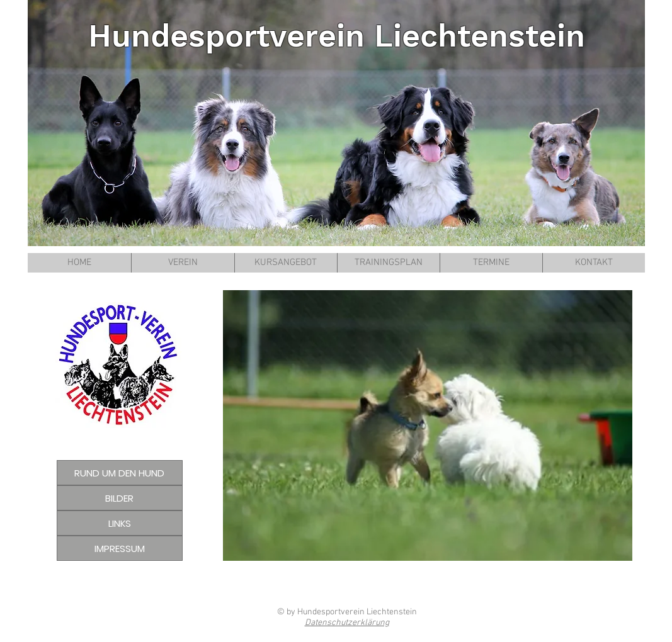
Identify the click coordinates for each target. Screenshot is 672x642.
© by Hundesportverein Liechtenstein (347, 612)
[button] (428, 425)
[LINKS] (120, 523)
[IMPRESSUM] (120, 548)
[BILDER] (120, 498)
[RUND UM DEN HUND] (120, 473)
